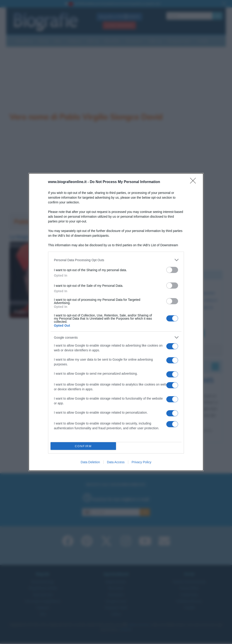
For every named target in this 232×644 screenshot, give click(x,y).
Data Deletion (90, 462)
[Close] (194, 182)
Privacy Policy (141, 462)
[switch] (172, 270)
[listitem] (116, 260)
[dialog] (116, 322)
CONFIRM (83, 446)
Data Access (116, 462)
